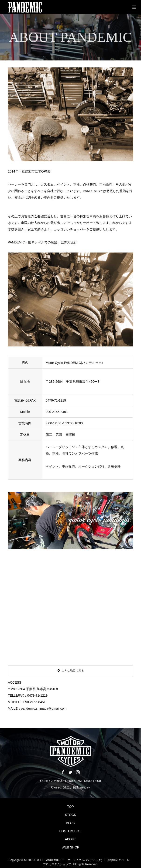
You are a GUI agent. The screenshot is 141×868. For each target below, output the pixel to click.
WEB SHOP (70, 847)
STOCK (71, 815)
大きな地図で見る (73, 671)
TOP (70, 807)
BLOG (70, 823)
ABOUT (70, 839)
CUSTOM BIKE (70, 831)
